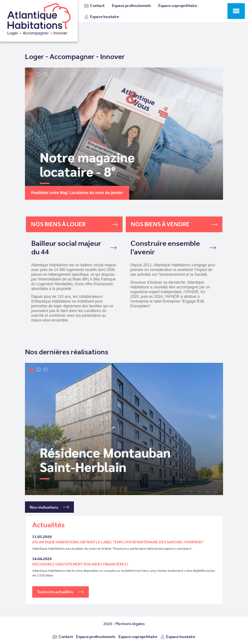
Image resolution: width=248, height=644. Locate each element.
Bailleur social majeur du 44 (74, 248)
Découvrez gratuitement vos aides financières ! (80, 564)
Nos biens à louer (74, 224)
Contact (94, 6)
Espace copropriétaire (178, 6)
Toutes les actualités (60, 592)
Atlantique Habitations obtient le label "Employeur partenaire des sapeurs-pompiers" (118, 542)
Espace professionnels (131, 6)
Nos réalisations (49, 507)
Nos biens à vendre (174, 224)
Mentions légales (130, 624)
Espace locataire (102, 17)
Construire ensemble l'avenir (173, 248)
